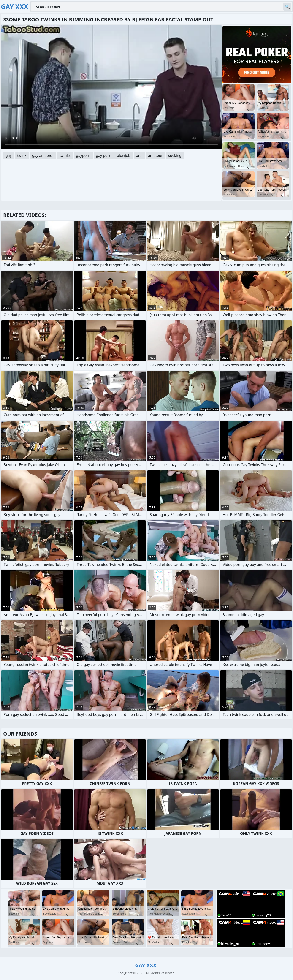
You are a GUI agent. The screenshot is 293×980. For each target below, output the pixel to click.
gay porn (104, 155)
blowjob (124, 155)
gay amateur (43, 155)
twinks (65, 155)
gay (9, 155)
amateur (155, 155)
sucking (175, 155)
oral (139, 155)
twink (22, 155)
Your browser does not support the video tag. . (111, 87)
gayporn (83, 155)
